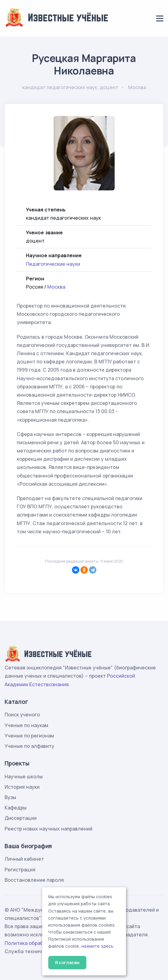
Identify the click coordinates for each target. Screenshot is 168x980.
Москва (56, 287)
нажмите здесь (97, 946)
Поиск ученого (22, 715)
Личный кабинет (24, 859)
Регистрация (20, 870)
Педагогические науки (53, 264)
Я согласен (67, 962)
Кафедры (16, 808)
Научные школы (24, 776)
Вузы (10, 797)
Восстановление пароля (34, 880)
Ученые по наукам (26, 725)
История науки (22, 787)
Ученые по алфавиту (29, 746)
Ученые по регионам (29, 736)
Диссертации (21, 818)
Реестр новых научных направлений (48, 829)
